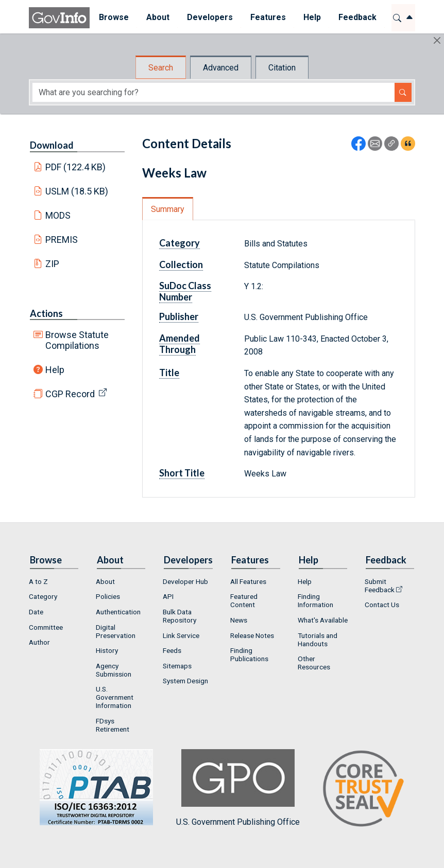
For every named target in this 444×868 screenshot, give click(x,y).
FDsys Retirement (113, 725)
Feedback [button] (357, 17)
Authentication (118, 612)
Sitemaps (177, 666)
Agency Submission (114, 670)
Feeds (172, 650)
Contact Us (382, 605)
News (239, 620)
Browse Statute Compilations (77, 340)
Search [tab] (161, 68)
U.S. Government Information (115, 697)
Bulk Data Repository (180, 616)
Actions (46, 313)
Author (39, 642)
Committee (46, 627)
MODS (58, 215)
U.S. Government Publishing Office (238, 788)
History (107, 650)
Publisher (179, 316)
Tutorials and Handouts (318, 640)
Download (52, 145)
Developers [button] (209, 17)
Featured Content (244, 600)
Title (169, 373)
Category (180, 243)
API (168, 596)
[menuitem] (113, 18)
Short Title (182, 473)
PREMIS (62, 240)
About (105, 581)
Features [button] (268, 17)
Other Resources (314, 663)
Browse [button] (113, 17)
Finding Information (315, 600)
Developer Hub (185, 581)
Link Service (181, 635)
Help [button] (312, 17)
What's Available (323, 620)
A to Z (38, 581)
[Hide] (437, 40)
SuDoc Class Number (185, 291)
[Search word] (214, 92)
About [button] (157, 17)
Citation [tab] (282, 68)
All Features (248, 581)
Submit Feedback (380, 586)
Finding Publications (249, 654)
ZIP (52, 264)
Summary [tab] (168, 209)
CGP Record (70, 394)
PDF (76, 167)
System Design (185, 681)
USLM (77, 191)
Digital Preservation (116, 631)
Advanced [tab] (221, 68)
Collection (181, 264)
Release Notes (252, 635)
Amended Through (180, 344)
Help (55, 370)
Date (36, 612)
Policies (108, 596)
